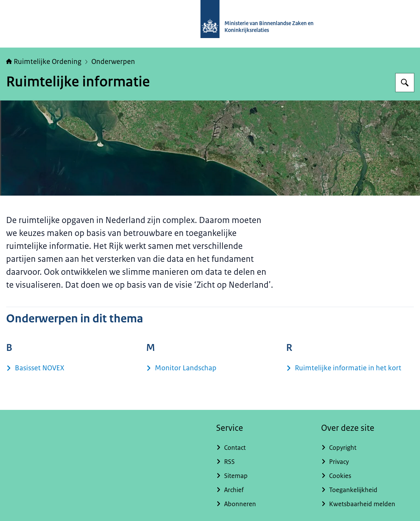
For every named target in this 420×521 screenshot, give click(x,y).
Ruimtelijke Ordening (44, 62)
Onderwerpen (113, 62)
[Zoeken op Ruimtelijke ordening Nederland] (405, 83)
